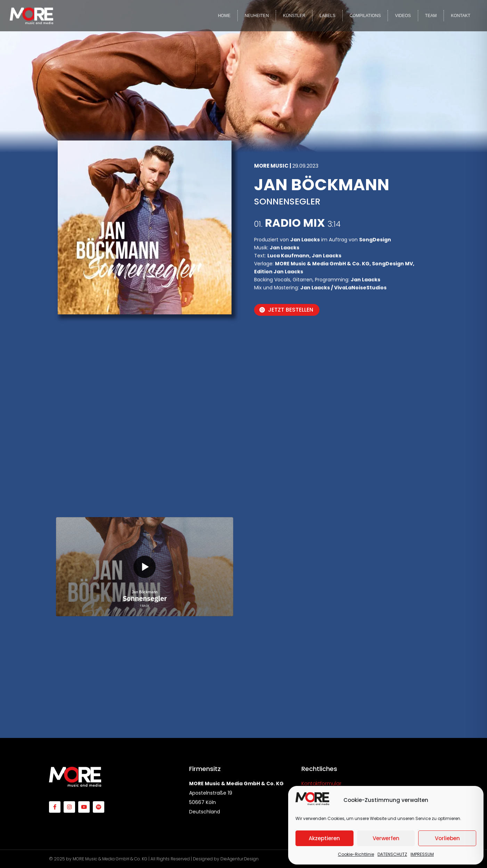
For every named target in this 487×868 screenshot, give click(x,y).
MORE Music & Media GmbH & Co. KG (110, 859)
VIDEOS (403, 16)
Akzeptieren (324, 838)
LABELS (327, 16)
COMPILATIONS (365, 16)
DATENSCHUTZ (392, 854)
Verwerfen (386, 838)
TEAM (431, 16)
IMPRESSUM (422, 854)
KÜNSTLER (294, 16)
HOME (224, 16)
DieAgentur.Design (240, 859)
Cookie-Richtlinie (356, 854)
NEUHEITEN (257, 16)
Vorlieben (447, 838)
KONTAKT (461, 16)
